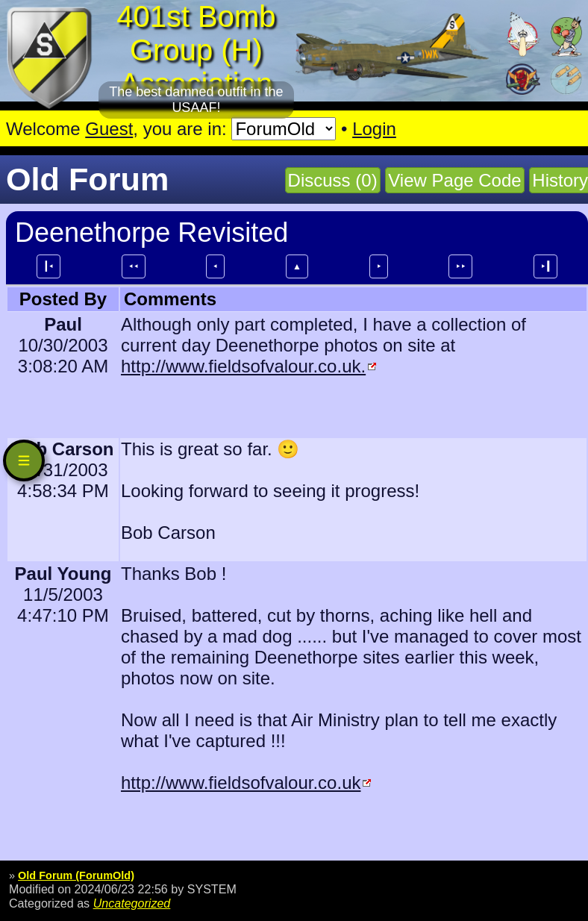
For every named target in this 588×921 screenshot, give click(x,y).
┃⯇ (49, 266)
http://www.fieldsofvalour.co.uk (241, 783)
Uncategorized (132, 903)
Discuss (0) (333, 180)
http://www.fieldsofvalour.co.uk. (243, 366)
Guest (109, 129)
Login (374, 129)
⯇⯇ (134, 266)
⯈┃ (545, 266)
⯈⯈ (460, 266)
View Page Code (454, 180)
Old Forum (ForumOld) (76, 875)
